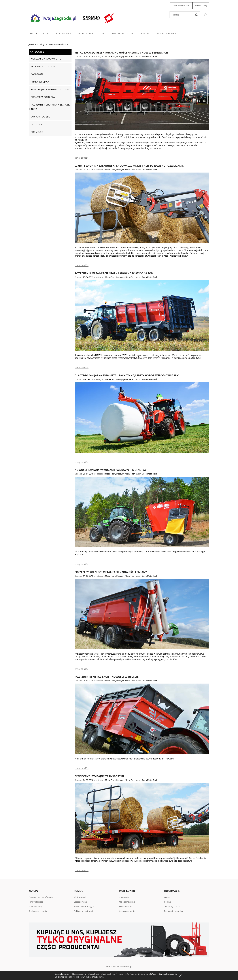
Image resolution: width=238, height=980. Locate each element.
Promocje (37, 132)
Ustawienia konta (127, 911)
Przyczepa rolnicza (43, 97)
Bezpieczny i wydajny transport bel (100, 776)
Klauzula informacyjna (84, 906)
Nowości (36, 124)
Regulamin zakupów (174, 911)
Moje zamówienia (127, 902)
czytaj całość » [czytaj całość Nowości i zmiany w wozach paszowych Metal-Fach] (82, 564)
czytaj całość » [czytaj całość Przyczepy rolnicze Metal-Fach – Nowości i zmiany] (82, 669)
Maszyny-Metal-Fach (126, 56)
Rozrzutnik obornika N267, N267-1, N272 (50, 107)
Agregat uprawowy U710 (46, 59)
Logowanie (124, 897)
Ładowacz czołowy (43, 66)
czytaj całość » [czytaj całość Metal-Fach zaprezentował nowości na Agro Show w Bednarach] (82, 158)
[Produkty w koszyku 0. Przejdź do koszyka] (206, 15)
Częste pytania (81, 902)
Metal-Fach (110, 56)
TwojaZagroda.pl (172, 906)
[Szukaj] (196, 15)
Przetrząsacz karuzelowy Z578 (50, 89)
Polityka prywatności (83, 911)
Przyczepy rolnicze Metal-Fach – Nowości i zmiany (111, 572)
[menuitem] (36, 34)
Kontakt (168, 902)
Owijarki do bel (40, 117)
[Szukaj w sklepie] (182, 15)
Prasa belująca (40, 82)
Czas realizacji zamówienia (41, 897)
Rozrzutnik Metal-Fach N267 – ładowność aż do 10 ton (114, 273)
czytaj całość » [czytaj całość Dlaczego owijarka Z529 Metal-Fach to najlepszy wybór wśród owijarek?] (82, 462)
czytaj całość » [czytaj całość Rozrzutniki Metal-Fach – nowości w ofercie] (82, 768)
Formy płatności (36, 902)
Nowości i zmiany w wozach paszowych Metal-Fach (111, 470)
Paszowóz (37, 74)
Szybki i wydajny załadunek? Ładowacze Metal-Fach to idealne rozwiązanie (129, 166)
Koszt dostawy (35, 906)
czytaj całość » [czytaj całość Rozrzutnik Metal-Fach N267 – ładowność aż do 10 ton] (82, 368)
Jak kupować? (80, 897)
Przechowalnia (126, 906)
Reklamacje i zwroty (38, 911)
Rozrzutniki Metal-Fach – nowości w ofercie (107, 677)
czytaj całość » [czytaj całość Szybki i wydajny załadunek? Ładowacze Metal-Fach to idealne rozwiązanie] (82, 265)
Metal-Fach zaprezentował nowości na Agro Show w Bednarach (121, 53)
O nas (167, 897)
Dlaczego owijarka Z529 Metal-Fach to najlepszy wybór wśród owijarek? (127, 375)
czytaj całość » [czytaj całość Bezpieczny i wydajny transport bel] (82, 870)
